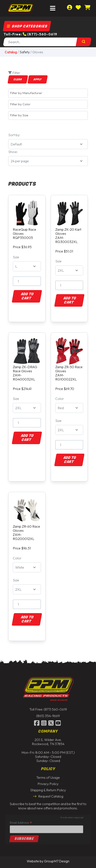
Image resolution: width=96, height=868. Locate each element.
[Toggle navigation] (53, 8)
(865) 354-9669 (48, 715)
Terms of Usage (48, 776)
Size (16, 257)
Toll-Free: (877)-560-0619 (30, 34)
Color (60, 399)
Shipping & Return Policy (48, 789)
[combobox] (48, 93)
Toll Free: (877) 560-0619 (48, 708)
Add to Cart (27, 296)
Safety (25, 52)
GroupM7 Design (57, 861)
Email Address (21, 821)
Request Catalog (48, 795)
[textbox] (49, 93)
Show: (13, 152)
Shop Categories (27, 26)
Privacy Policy (48, 783)
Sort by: (14, 135)
